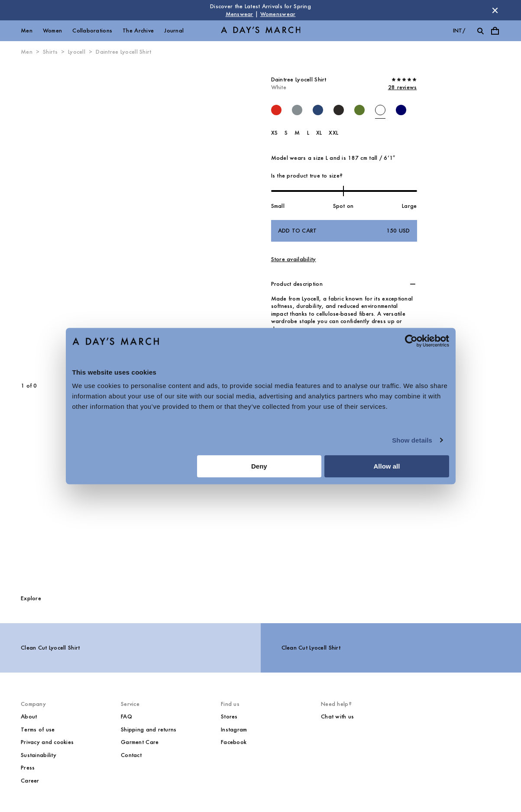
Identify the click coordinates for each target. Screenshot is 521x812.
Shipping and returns (149, 730)
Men (27, 31)
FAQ (126, 717)
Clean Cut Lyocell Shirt (50, 648)
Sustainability (39, 755)
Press (28, 768)
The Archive (138, 31)
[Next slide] (157, 219)
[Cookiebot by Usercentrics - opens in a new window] (411, 341)
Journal (174, 31)
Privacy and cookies (47, 742)
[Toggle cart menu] (495, 31)
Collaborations (92, 31)
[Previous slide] (52, 219)
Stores (229, 717)
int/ (459, 31)
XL (319, 133)
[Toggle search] (480, 31)
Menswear (239, 14)
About (29, 717)
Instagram (234, 730)
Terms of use (38, 730)
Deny (259, 466)
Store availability (294, 259)
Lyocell (77, 52)
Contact (131, 755)
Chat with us (337, 717)
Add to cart (344, 231)
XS (275, 133)
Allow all (387, 466)
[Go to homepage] (261, 31)
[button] (344, 284)
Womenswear (278, 14)
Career (30, 781)
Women (52, 31)
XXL (333, 133)
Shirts (50, 52)
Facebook (234, 742)
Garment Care (140, 742)
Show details (412, 440)
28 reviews (403, 87)
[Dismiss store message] (495, 10)
